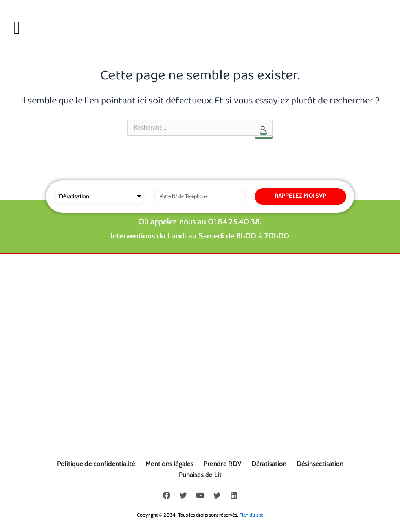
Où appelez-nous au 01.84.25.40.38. (200, 222)
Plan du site (251, 515)
